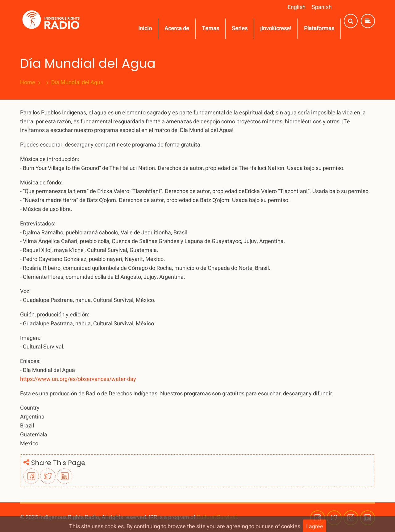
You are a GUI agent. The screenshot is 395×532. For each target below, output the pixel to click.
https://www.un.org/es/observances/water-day (78, 379)
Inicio (145, 29)
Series (240, 29)
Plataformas (319, 29)
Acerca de (177, 29)
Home (28, 83)
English (297, 7)
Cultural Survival (217, 517)
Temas (210, 29)
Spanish (322, 7)
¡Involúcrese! (276, 29)
